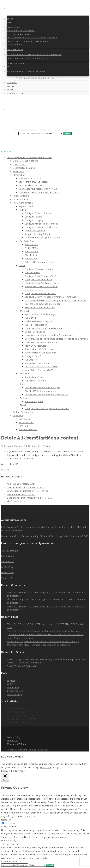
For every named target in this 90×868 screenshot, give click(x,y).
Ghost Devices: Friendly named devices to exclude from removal (56, 339)
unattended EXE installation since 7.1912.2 (40, 192)
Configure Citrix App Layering (39, 269)
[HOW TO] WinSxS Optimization (23, 666)
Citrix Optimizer (32, 273)
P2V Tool (23, 426)
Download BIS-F (15, 27)
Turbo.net (24, 398)
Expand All (6, 151)
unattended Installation (30, 178)
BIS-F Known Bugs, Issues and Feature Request (32, 38)
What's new (19, 171)
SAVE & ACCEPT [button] (9, 861)
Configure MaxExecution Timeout (41, 224)
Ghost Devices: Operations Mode (41, 342)
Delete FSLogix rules (35, 332)
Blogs (10, 19)
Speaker (11, 110)
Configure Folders (33, 217)
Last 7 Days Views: (17, 712)
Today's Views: (15, 709)
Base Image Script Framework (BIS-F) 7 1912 (30, 157)
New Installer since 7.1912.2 (32, 185)
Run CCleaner (31, 245)
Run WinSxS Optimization (37, 363)
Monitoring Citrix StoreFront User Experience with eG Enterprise (38, 645)
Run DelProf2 (31, 252)
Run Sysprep (31, 360)
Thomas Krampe (9, 550)
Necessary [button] (6, 820)
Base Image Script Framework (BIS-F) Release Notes (34, 55)
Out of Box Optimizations (26, 161)
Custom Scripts (20, 199)
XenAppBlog (7, 567)
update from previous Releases (34, 182)
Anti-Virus (24, 374)
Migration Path (26, 206)
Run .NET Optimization (36, 325)
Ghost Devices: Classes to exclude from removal (49, 335)
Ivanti (22, 384)
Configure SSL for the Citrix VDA (40, 293)
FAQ (9, 67)
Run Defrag (30, 318)
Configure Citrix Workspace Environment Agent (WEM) (51, 297)
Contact (12, 83)
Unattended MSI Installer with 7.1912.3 (38, 189)
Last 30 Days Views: (17, 716)
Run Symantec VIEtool (35, 381)
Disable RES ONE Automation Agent (42, 388)
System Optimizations (24, 412)
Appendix (18, 416)
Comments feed (15, 691)
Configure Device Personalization (41, 227)
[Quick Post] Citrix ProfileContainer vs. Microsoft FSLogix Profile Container (44, 631)
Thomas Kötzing (15, 599)
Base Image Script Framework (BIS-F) (26, 72)
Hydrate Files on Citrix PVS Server (41, 286)
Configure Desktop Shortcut (38, 213)
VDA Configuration (34, 290)
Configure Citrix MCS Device (38, 279)
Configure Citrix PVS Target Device (42, 283)
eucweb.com (21, 750)
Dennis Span (7, 572)
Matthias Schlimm (16, 592)
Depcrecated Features (24, 168)
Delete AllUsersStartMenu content (41, 367)
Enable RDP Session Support (39, 321)
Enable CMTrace (33, 248)
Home (10, 9)
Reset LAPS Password (35, 346)
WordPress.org (14, 694)
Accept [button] (36, 767)
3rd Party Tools (27, 241)
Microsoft (24, 311)
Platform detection (28, 429)
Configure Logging (34, 220)
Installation (19, 175)
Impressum (13, 741)
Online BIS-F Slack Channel (21, 31)
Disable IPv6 (31, 255)
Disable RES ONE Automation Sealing (43, 391)
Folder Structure (21, 196)
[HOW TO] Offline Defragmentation (25, 663)
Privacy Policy (14, 737)
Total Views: (13, 723)
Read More (45, 767)
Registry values (26, 422)
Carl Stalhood (8, 556)
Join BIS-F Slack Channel (20, 34)
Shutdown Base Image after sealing (42, 238)
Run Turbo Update (34, 401)
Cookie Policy (15, 123)
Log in (10, 684)
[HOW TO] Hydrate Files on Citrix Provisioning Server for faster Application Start (46, 659)
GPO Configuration (23, 203)
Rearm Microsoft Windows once (40, 353)
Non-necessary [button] (9, 841)
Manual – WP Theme (17, 744)
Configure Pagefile (34, 356)
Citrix (22, 265)
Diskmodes (24, 419)
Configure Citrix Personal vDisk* (40, 276)
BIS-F (10, 22)
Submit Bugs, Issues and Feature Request (29, 41)
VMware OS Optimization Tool (40, 262)
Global (22, 210)
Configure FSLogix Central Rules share (43, 328)
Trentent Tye (8, 578)
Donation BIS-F (15, 45)
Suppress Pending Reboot (37, 234)
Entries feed (13, 687)
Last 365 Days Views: (18, 719)
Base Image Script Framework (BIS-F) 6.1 (28, 58)
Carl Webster (8, 561)
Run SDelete (31, 259)
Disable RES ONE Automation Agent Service (46, 395)
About (11, 96)
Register (11, 680)
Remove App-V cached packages (41, 314)
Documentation (15, 50)
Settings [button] (55, 767)
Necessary (10, 823)
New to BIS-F (20, 164)
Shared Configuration (35, 231)
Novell (22, 405)
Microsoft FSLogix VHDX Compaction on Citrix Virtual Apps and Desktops (43, 642)
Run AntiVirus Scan (34, 377)
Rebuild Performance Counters (40, 307)
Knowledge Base (16, 63)
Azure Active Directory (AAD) (39, 370)
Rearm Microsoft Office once (39, 349)
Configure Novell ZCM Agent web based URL (47, 409)
